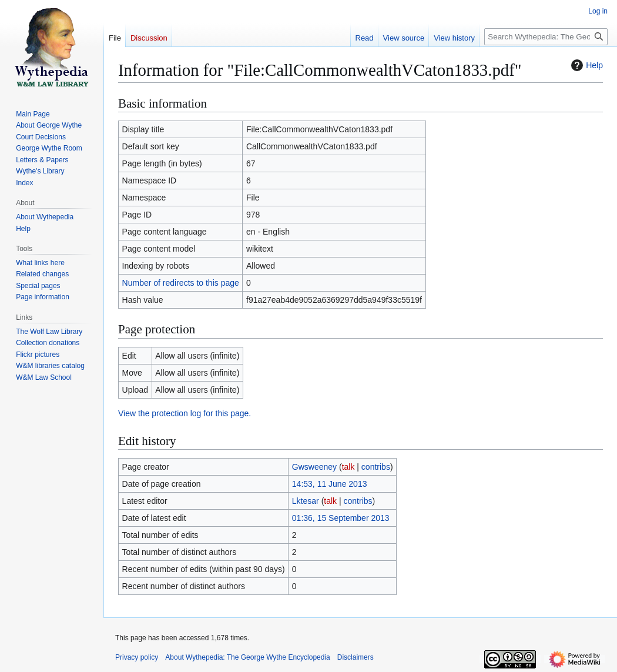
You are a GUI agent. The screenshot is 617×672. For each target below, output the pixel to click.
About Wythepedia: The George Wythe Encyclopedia (247, 657)
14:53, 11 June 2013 (330, 484)
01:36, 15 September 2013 (341, 518)
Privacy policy (137, 657)
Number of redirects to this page (181, 283)
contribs (376, 467)
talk (348, 467)
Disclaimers (356, 657)
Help (586, 65)
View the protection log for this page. (185, 413)
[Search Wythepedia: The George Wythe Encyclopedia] (546, 37)
